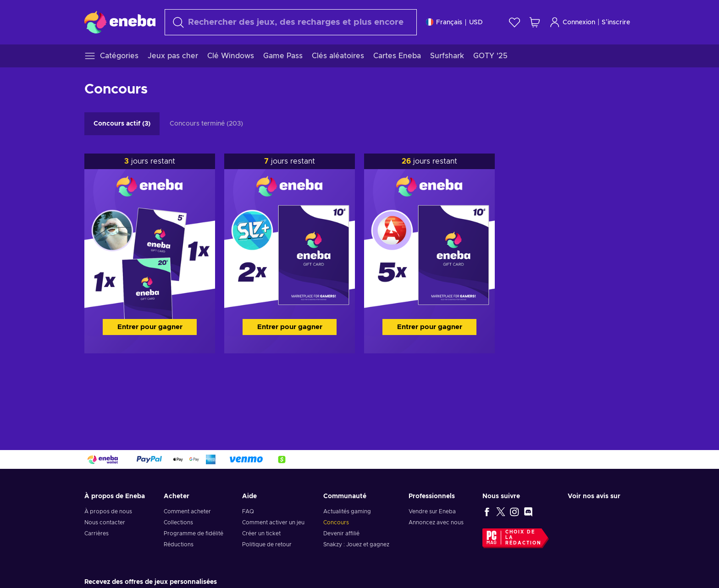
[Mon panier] (535, 22)
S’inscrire (616, 22)
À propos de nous (108, 511)
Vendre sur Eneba (432, 511)
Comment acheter (187, 511)
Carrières (97, 533)
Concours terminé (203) (206, 124)
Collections (178, 522)
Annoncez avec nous (436, 522)
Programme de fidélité (194, 533)
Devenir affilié (341, 533)
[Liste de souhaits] (514, 22)
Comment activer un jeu (273, 522)
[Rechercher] (291, 22)
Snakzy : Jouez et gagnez (356, 544)
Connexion (572, 22)
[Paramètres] (454, 22)
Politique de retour (267, 544)
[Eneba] (120, 22)
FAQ (248, 511)
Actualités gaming (347, 511)
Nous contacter (105, 522)
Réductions (179, 544)
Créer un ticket (261, 533)
